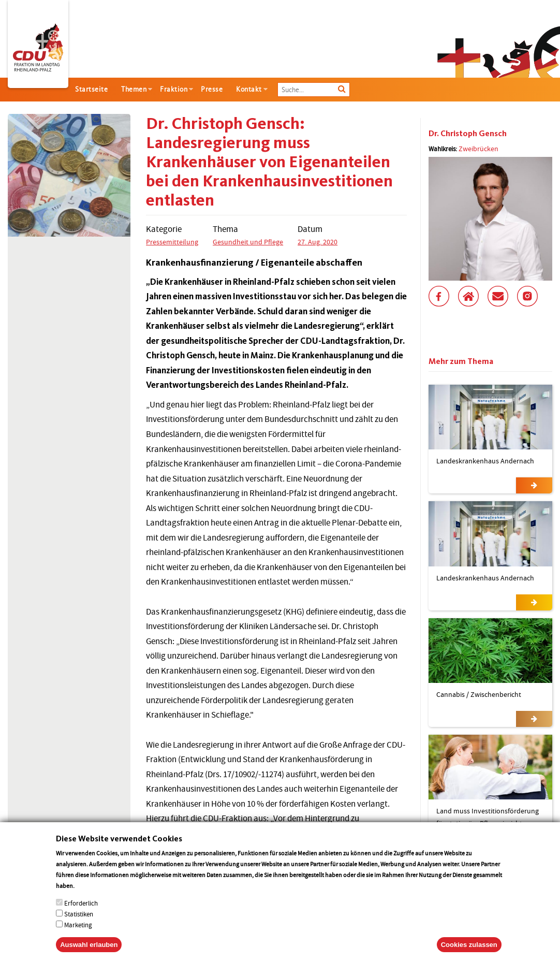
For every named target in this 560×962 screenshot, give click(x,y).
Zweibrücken (478, 149)
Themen (134, 89)
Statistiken (79, 925)
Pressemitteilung (172, 242)
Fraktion (174, 89)
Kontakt (249, 89)
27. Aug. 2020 (318, 242)
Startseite (91, 89)
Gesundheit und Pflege (248, 242)
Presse (212, 89)
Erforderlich (81, 915)
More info (89, 897)
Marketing (78, 936)
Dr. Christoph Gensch (468, 133)
